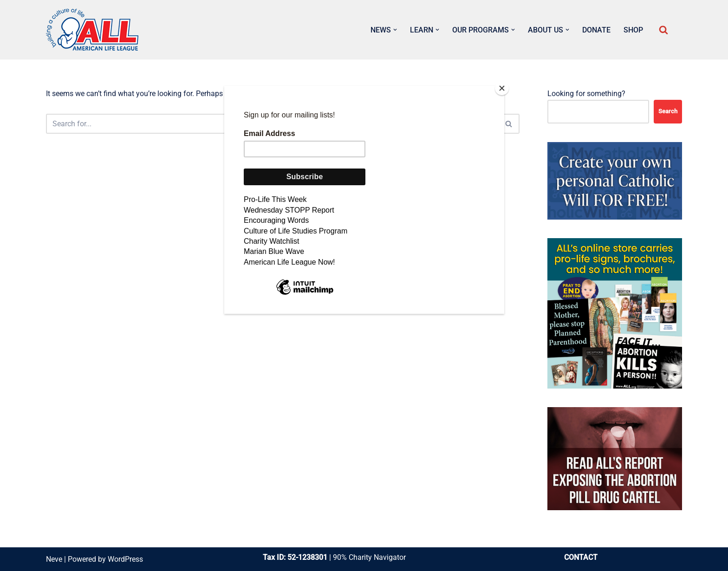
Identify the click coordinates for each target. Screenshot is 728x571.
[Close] (502, 88)
